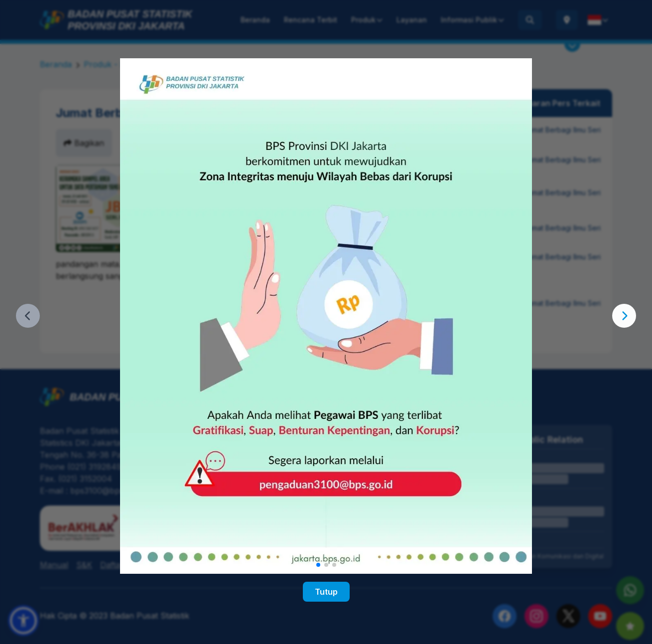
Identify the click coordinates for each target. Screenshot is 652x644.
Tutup (326, 592)
